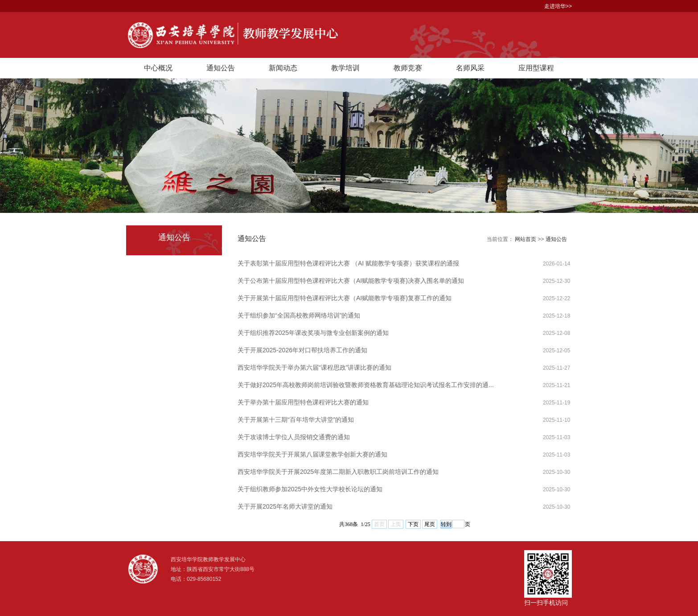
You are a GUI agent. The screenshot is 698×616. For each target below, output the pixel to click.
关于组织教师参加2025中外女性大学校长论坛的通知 (310, 489)
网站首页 (526, 239)
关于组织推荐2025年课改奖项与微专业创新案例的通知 (313, 333)
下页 (413, 524)
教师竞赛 (408, 68)
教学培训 (345, 68)
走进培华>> (558, 6)
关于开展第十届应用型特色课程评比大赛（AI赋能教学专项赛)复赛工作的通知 (345, 298)
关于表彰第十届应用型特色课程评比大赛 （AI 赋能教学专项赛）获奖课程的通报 (348, 263)
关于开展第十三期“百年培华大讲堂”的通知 (296, 420)
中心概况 (158, 68)
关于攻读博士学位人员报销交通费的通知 (294, 437)
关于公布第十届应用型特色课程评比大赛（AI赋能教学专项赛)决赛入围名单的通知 (351, 281)
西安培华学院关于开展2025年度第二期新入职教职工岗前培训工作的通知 (338, 472)
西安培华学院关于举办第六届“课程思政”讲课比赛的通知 (314, 367)
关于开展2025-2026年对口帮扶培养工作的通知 (302, 350)
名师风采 (470, 68)
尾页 (430, 524)
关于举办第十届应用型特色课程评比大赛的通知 (303, 402)
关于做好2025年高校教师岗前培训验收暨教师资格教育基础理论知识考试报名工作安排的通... (366, 385)
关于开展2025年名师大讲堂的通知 (285, 506)
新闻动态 (283, 68)
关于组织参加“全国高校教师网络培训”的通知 (299, 315)
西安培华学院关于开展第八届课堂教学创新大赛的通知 (312, 454)
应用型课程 (536, 68)
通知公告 (221, 68)
